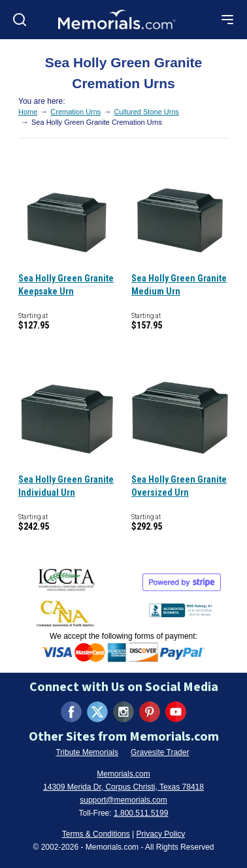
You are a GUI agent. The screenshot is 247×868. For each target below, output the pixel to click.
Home (28, 112)
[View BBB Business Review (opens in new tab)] (181, 608)
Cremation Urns (75, 112)
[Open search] (20, 20)
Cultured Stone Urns (146, 112)
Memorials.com (123, 774)
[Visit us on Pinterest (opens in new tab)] (150, 712)
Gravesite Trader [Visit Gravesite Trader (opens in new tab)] (160, 752)
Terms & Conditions (96, 834)
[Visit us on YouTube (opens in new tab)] (176, 712)
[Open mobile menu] (227, 20)
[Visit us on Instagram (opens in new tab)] (124, 712)
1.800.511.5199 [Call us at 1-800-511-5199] (141, 813)
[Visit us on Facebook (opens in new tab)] (71, 712)
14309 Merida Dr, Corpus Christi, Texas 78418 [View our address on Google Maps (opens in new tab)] (124, 787)
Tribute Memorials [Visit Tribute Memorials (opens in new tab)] (87, 752)
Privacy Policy (161, 834)
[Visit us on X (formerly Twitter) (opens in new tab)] (97, 712)
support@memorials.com (124, 800)
